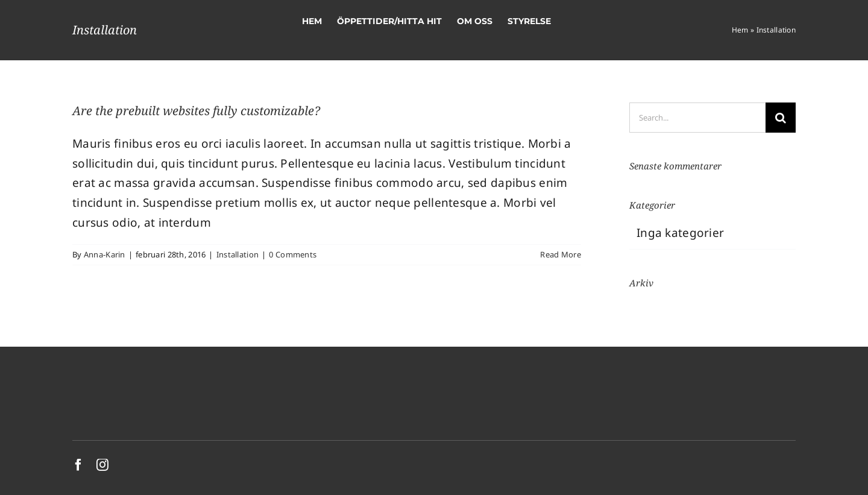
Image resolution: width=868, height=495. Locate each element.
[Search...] (697, 118)
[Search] (781, 118)
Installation (237, 254)
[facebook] (78, 465)
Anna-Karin (105, 254)
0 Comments (293, 254)
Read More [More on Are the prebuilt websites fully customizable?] (561, 254)
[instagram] (102, 465)
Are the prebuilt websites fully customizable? (196, 111)
